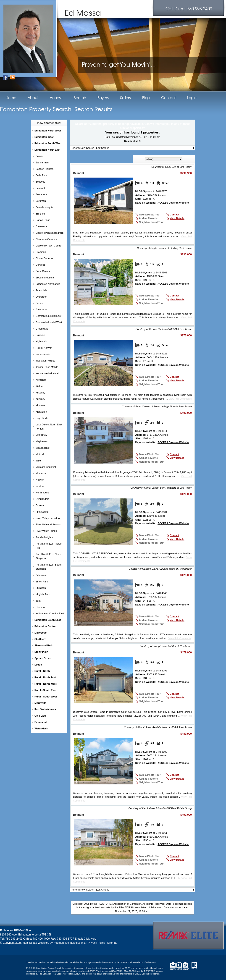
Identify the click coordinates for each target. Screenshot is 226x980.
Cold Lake (41, 716)
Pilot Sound (42, 512)
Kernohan (41, 380)
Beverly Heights (44, 207)
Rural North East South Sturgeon (49, 567)
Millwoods (41, 633)
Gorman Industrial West (49, 322)
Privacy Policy (96, 943)
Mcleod (40, 454)
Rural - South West (46, 697)
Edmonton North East (47, 150)
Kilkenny (40, 393)
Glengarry (41, 309)
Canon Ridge (43, 220)
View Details (177, 218)
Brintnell (40, 214)
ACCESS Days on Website (173, 203)
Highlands (41, 341)
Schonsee (41, 575)
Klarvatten (41, 412)
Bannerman (42, 162)
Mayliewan (42, 441)
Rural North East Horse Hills (49, 546)
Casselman (42, 226)
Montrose (41, 473)
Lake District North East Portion (49, 427)
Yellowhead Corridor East (50, 613)
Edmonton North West (48, 131)
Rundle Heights (44, 537)
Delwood (41, 265)
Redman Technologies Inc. (70, 943)
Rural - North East (45, 677)
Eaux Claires (43, 271)
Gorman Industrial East (49, 316)
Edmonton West (44, 137)
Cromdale (41, 252)
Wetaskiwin (41, 728)
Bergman (41, 201)
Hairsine (40, 335)
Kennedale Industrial (47, 373)
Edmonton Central (45, 626)
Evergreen (41, 297)
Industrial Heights (45, 361)
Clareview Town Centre (49, 246)
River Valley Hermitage (48, 518)
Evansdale (41, 290)
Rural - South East (45, 690)
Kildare (39, 386)
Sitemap (112, 943)
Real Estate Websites (36, 943)
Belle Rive (41, 175)
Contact (175, 215)
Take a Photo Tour (150, 215)
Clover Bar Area (45, 258)
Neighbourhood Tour (151, 222)
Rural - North (42, 671)
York (38, 601)
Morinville (40, 703)
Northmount (42, 493)
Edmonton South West (48, 143)
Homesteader (43, 354)
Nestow (40, 486)
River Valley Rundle (47, 531)
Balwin (39, 156)
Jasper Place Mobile (47, 367)
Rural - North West (45, 684)
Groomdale (42, 329)
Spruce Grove (43, 658)
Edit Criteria (103, 148)
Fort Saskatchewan (46, 709)
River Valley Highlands (48, 524)
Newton (40, 480)
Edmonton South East (48, 620)
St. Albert (40, 639)
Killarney (40, 399)
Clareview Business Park (50, 233)
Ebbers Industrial (45, 278)
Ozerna (40, 505)
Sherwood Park (44, 645)
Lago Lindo (42, 418)
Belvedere (41, 194)
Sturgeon (41, 588)
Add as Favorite (148, 218)
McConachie (43, 448)
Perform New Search (82, 148)
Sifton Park (42, 582)
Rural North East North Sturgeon (48, 556)
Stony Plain (41, 652)
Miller (39, 461)
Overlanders (42, 499)
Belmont (40, 188)
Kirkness (40, 405)
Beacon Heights (45, 169)
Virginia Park (43, 594)
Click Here (90, 939)
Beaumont (41, 722)
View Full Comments (180, 399)
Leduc (38, 665)
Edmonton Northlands (48, 284)
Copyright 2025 (12, 943)
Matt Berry (41, 435)
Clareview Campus (46, 239)
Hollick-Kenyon (44, 348)
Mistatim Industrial (46, 467)
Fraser (39, 303)
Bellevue (40, 182)
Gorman (40, 607)
